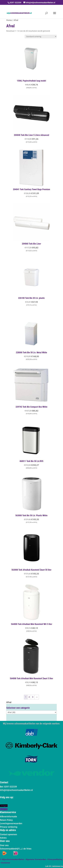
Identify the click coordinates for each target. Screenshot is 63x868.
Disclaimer (6, 863)
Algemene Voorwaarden (36, 859)
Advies (3, 838)
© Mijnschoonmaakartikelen (12, 859)
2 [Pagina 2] (29, 697)
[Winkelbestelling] (41, 37)
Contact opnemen (8, 834)
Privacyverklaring (55, 859)
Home (9, 20)
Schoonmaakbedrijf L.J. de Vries (16, 849)
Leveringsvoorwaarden (11, 823)
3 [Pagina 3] (33, 697)
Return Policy (6, 820)
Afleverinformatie (8, 817)
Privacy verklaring (9, 827)
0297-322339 (16, 3)
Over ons (4, 845)
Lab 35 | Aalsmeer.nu (54, 866)
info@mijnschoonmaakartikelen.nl (16, 790)
